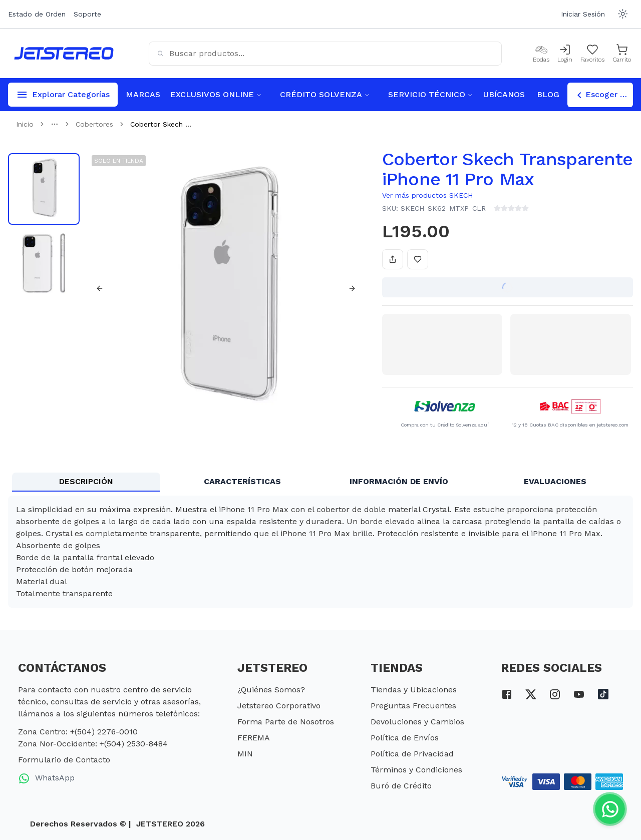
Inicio (25, 124)
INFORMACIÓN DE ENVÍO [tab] (399, 481)
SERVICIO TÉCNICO (431, 94)
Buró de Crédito (401, 786)
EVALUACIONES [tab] (555, 481)
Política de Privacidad (412, 754)
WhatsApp (46, 778)
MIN (245, 754)
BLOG (548, 94)
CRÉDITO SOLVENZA (325, 94)
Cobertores (94, 124)
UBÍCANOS (504, 94)
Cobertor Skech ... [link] (161, 124)
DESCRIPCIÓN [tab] (86, 481)
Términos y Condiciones (416, 770)
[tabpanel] (320, 552)
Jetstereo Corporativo (279, 706)
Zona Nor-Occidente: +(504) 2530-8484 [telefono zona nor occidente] (93, 744)
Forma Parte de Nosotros (286, 722)
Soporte (87, 14)
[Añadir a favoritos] (418, 259)
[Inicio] (64, 53)
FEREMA (254, 738)
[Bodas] (541, 54)
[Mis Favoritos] (592, 54)
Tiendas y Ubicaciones (414, 690)
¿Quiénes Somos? (271, 690)
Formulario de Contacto (64, 760)
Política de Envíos (405, 738)
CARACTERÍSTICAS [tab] (242, 481)
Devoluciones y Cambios (417, 722)
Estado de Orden (37, 14)
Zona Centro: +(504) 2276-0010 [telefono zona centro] (78, 732)
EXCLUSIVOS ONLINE (216, 94)
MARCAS (143, 94)
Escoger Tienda (603, 95)
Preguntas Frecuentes (413, 706)
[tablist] (320, 482)
